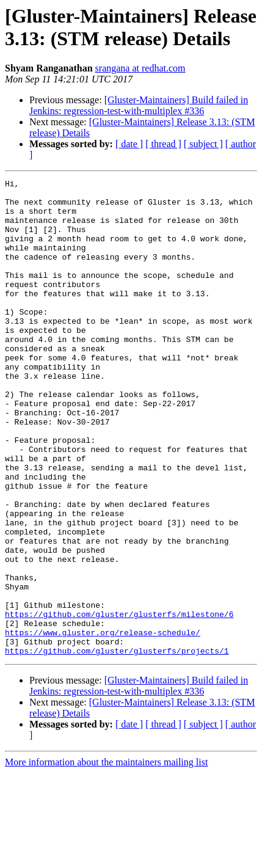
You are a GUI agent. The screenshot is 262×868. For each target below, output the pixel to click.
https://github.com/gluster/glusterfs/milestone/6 (119, 702)
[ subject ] (203, 144)
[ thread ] (163, 144)
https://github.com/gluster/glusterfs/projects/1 (117, 746)
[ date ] (129, 144)
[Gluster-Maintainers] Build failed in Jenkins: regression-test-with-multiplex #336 (139, 105)
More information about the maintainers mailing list (106, 857)
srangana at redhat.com (140, 68)
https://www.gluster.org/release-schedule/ (103, 724)
